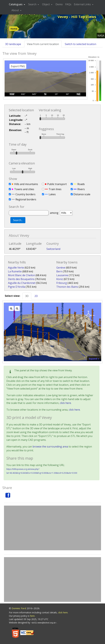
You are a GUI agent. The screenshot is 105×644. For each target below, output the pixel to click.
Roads (81, 184)
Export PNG (18, 66)
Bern (59, 271)
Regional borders (26, 199)
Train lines (55, 189)
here (32, 616)
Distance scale (82, 194)
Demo (59, 4)
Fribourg (62, 283)
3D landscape (13, 44)
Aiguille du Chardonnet (22, 283)
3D (27, 296)
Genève (61, 268)
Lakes (52, 194)
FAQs (68, 4)
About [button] (15, 10)
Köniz (60, 279)
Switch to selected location (81, 44)
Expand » (94, 359)
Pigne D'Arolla (17, 287)
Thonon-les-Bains (67, 287)
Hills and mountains (26, 184)
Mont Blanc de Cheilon (21, 275)
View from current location (43, 44)
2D (36, 296)
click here (65, 403)
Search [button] (33, 4)
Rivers (81, 189)
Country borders (25, 194)
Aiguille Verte (16, 268)
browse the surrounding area (50, 447)
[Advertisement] (52, 528)
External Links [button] (83, 4)
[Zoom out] (17, 308)
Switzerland (53, 249)
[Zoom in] (11, 308)
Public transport (57, 184)
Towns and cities (24, 189)
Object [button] (46, 4)
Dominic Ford (19, 608)
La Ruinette (15, 271)
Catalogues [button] (16, 4)
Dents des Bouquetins (21, 279)
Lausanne (62, 275)
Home (14, 29)
